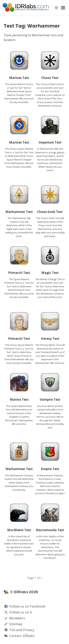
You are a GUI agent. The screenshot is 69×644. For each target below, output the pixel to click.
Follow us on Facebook (27, 606)
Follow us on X (21, 612)
